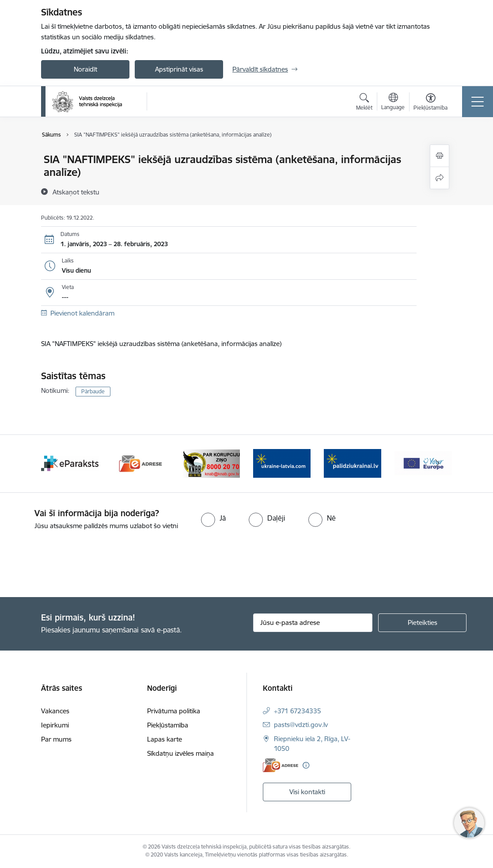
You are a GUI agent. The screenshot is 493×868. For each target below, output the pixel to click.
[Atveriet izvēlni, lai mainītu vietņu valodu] (393, 103)
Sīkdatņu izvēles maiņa (180, 753)
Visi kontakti (307, 792)
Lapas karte (165, 739)
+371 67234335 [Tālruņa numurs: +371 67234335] (298, 711)
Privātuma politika (174, 711)
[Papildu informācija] (306, 765)
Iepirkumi (55, 725)
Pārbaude (93, 391)
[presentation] (74, 564)
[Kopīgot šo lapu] (440, 178)
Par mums (56, 739)
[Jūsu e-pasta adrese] (313, 623)
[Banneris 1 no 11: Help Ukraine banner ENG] (282, 463)
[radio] (213, 518)
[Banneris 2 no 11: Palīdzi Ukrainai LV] (353, 463)
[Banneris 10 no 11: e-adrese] (140, 463)
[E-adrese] (281, 765)
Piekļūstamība (168, 725)
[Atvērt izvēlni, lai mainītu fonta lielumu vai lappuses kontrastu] (430, 103)
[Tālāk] (437, 464)
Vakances (55, 711)
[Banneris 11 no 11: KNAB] (211, 463)
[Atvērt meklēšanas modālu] (364, 103)
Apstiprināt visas (179, 69)
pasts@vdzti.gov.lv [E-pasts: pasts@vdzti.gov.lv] (301, 725)
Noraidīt (85, 69)
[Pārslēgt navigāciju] (478, 102)
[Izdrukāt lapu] (440, 156)
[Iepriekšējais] (56, 464)
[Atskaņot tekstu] (76, 192)
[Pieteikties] (422, 623)
